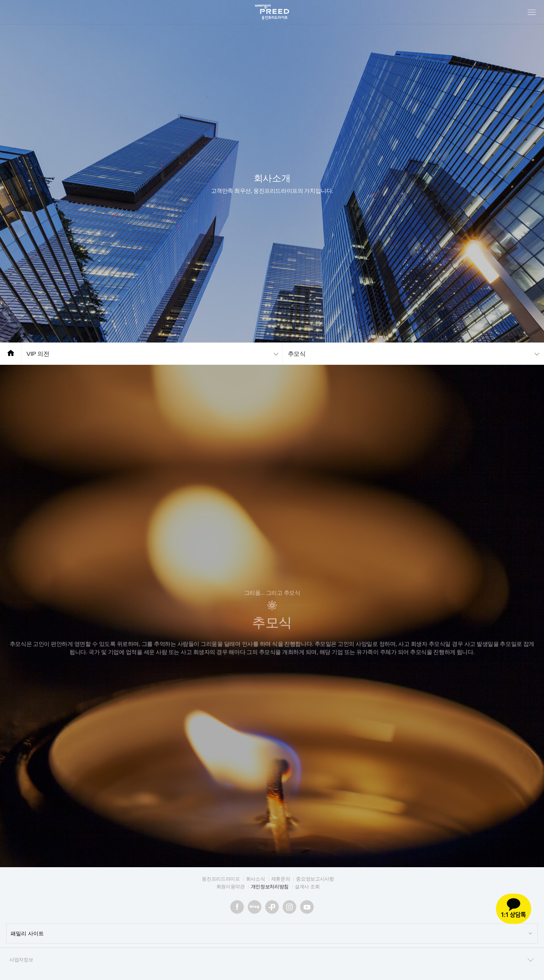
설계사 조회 (307, 887)
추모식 (297, 354)
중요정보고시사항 (315, 879)
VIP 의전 (38, 354)
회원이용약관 (231, 887)
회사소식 (256, 879)
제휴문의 (281, 879)
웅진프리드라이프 (221, 879)
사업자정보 (272, 960)
